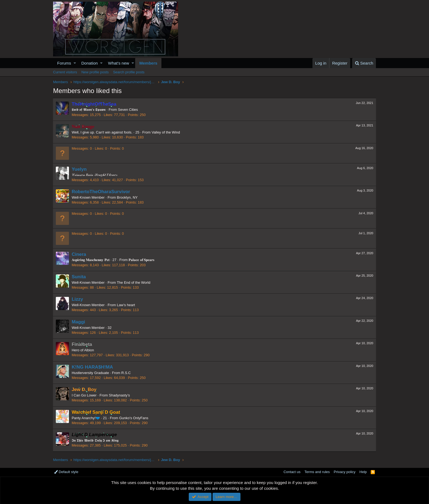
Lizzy (78, 299)
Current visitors (65, 72)
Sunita (79, 277)
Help (363, 472)
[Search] (364, 63)
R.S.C (126, 373)
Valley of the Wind (166, 132)
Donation (89, 63)
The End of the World (134, 283)
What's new (119, 63)
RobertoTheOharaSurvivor (101, 192)
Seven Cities (128, 110)
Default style (66, 472)
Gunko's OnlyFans (134, 418)
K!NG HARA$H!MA (93, 367)
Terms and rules (317, 472)
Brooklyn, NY (127, 197)
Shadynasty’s (120, 395)
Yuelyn (79, 169)
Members (148, 63)
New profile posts (95, 72)
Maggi (79, 322)
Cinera (79, 254)
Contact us (292, 472)
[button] (75, 63)
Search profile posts (129, 72)
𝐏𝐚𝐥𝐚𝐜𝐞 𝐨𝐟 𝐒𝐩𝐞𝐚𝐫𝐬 (142, 260)
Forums (64, 63)
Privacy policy (345, 472)
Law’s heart (126, 305)
